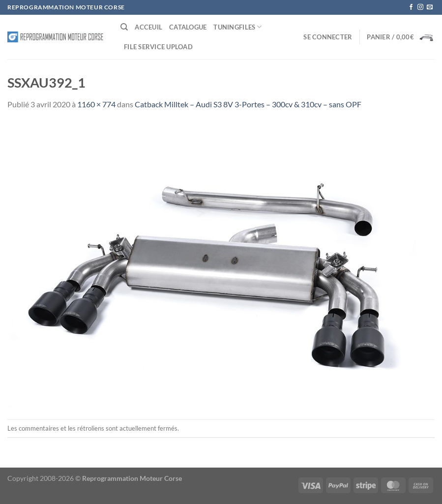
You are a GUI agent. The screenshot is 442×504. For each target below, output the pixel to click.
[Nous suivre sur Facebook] (411, 7)
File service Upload (158, 47)
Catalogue (188, 27)
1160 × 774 (96, 104)
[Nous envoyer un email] (430, 7)
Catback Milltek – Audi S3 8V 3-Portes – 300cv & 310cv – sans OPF (248, 104)
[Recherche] (124, 27)
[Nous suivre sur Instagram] (420, 7)
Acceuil (148, 27)
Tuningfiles (237, 27)
